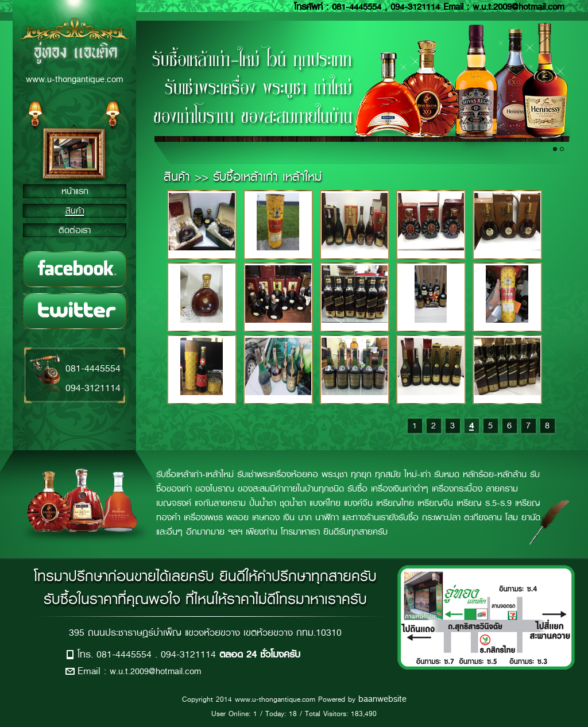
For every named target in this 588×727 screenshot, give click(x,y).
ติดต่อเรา (75, 230)
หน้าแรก (75, 191)
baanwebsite (382, 699)
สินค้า (75, 211)
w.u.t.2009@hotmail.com (155, 671)
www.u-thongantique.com (74, 79)
